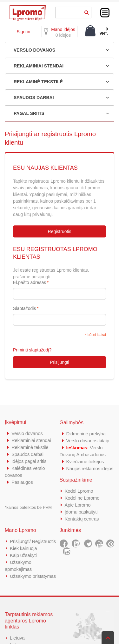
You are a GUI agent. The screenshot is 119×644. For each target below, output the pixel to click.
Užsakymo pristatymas (33, 576)
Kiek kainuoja (23, 548)
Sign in (23, 32)
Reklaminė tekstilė (30, 447)
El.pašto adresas (30, 282)
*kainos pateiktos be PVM (28, 507)
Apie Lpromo (78, 505)
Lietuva (17, 638)
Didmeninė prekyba (86, 434)
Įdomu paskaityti (81, 512)
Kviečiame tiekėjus (85, 461)
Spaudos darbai (27, 454)
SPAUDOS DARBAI (34, 98)
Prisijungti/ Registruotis (33, 541)
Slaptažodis (24, 308)
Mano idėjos (63, 29)
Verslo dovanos (27, 433)
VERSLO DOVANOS (34, 50)
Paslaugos (22, 482)
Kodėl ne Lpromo (82, 498)
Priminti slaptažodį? (32, 350)
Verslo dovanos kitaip (88, 441)
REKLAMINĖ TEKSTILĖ (38, 82)
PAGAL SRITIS (29, 113)
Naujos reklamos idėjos (90, 468)
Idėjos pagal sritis (29, 461)
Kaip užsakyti (23, 555)
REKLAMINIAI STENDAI (39, 66)
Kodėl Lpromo (79, 491)
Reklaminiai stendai (31, 440)
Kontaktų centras (82, 519)
